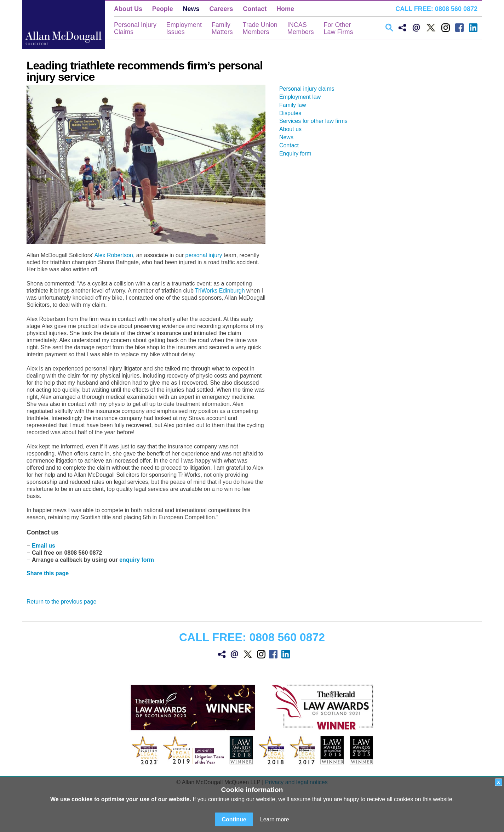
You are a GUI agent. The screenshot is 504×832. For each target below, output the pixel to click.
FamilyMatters (222, 28)
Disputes (293, 113)
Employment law (303, 97)
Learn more (275, 819)
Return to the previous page (61, 602)
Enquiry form (298, 154)
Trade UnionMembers (260, 28)
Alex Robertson (113, 255)
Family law (296, 105)
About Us (128, 9)
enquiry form (137, 560)
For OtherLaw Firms (338, 28)
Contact (255, 9)
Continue (234, 819)
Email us (44, 546)
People (163, 9)
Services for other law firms (316, 121)
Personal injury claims (310, 89)
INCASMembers (301, 28)
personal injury (204, 255)
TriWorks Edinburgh (220, 291)
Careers (221, 9)
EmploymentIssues (184, 28)
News (191, 9)
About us (293, 129)
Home (285, 9)
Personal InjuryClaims (135, 28)
